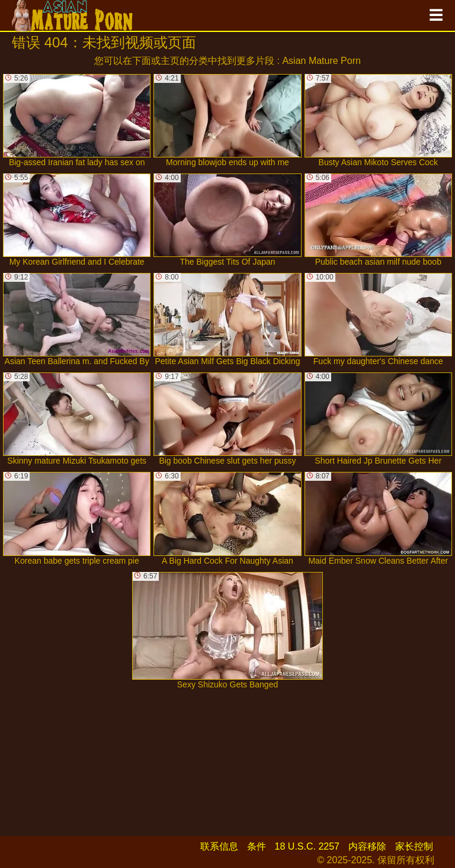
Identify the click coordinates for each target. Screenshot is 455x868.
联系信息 (219, 846)
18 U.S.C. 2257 (307, 846)
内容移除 (367, 846)
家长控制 (414, 846)
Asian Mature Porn (321, 61)
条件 (257, 846)
